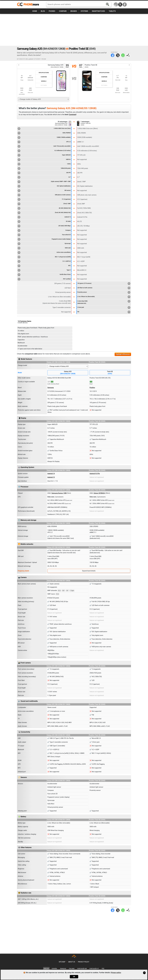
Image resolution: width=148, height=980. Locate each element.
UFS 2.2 (44, 142)
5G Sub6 (44, 222)
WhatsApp (123, 55)
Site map (62, 962)
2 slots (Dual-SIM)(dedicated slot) (104, 302)
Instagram (116, 5)
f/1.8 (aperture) (44, 199)
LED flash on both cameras (104, 288)
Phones (52, 11)
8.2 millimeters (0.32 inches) (44, 151)
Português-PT (94, 969)
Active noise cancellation (44, 253)
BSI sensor (44, 191)
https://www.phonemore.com (29, 5)
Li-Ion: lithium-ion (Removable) (104, 297)
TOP (74, 957)
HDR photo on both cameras (44, 195)
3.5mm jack (104, 308)
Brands (74, 11)
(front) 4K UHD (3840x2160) (44, 213)
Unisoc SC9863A (99, 493)
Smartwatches (98, 11)
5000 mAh (44, 248)
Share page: (128, 55)
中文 (103, 969)
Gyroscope (44, 244)
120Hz (44, 164)
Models (44, 81)
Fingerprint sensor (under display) (44, 239)
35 (67, 66)
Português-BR (82, 969)
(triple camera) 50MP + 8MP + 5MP (44, 182)
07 (81, 66)
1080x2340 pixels (44, 168)
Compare (63, 11)
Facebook (125, 5)
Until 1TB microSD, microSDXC (44, 146)
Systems (84, 11)
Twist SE (110, 373)
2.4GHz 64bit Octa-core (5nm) (44, 129)
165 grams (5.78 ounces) (104, 284)
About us (72, 962)
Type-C (44, 270)
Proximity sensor (104, 292)
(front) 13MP (44, 204)
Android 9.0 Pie (95, 474)
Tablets (112, 11)
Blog (43, 11)
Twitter (118, 55)
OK (74, 977)
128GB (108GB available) (44, 138)
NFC (44, 266)
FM (104, 312)
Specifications (44, 73)
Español (54, 969)
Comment (72, 115)
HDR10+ (44, 160)
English (46, 969)
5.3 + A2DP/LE (44, 261)
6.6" (44, 177)
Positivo (92, 388)
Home (35, 11)
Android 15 (44, 217)
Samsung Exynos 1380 (59, 493)
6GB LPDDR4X (44, 133)
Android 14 (51, 474)
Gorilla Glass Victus (44, 275)
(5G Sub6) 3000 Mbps (44, 226)
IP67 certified (44, 279)
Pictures (44, 85)
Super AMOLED (44, 155)
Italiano (72, 969)
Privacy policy (84, 962)
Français (63, 969)
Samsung (51, 388)
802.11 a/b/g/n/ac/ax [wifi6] (44, 257)
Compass (44, 230)
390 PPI (44, 173)
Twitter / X (120, 5)
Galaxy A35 (68, 373)
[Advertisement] (74, 30)
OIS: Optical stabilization (44, 186)
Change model (22, 365)
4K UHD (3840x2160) (44, 208)
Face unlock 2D (44, 235)
